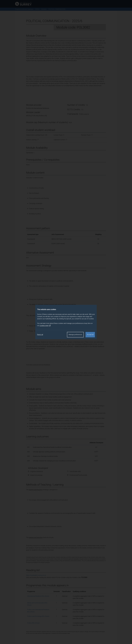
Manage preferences (75, 335)
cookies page (45, 326)
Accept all (90, 335)
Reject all (40, 335)
